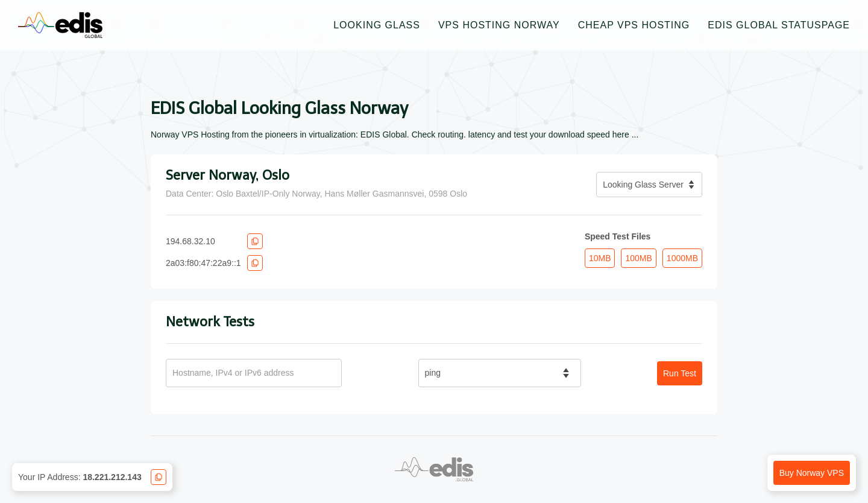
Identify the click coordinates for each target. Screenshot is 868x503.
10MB (600, 258)
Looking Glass (377, 25)
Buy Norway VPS (812, 473)
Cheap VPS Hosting (634, 25)
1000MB (682, 258)
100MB (638, 258)
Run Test (680, 373)
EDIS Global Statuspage (779, 25)
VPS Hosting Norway (499, 25)
